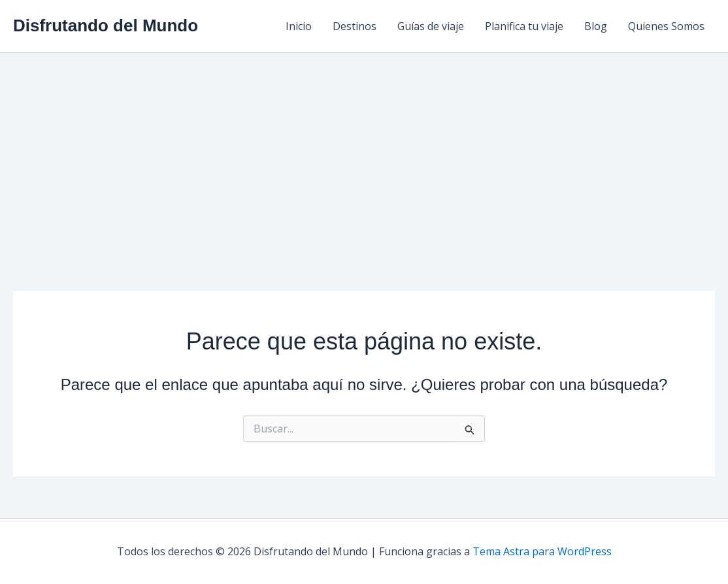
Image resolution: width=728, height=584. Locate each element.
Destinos (355, 26)
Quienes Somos (666, 26)
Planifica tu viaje (524, 26)
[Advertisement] (364, 151)
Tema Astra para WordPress (542, 551)
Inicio (299, 26)
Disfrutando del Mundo (106, 25)
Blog (596, 26)
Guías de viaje (431, 26)
